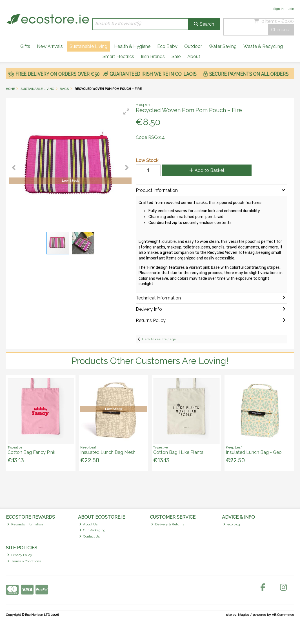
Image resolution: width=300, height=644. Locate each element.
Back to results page (159, 339)
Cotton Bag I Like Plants (178, 452)
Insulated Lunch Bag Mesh (108, 452)
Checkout (281, 30)
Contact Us (90, 536)
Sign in (278, 9)
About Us (88, 524)
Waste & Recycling (263, 46)
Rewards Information (25, 524)
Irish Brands (153, 56)
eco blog (232, 524)
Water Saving (223, 46)
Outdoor (193, 46)
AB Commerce (283, 615)
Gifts (25, 46)
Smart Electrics (118, 56)
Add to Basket (207, 170)
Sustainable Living (88, 46)
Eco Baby (167, 46)
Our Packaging (92, 530)
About (194, 56)
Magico (244, 615)
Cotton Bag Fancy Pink (31, 452)
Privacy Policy (20, 555)
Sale (176, 56)
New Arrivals (50, 46)
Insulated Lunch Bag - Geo (254, 452)
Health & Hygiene (132, 46)
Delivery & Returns (168, 524)
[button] (126, 112)
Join (291, 9)
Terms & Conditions (24, 561)
